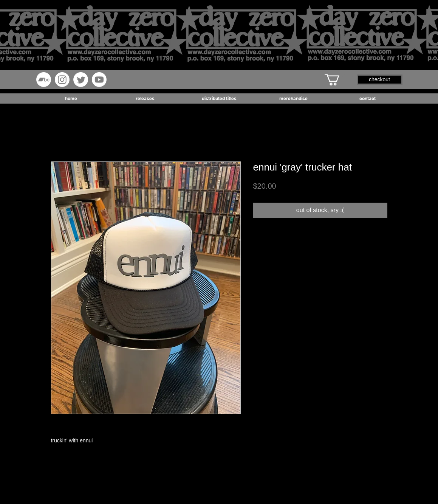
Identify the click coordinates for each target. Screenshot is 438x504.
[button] (339, 80)
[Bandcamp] (44, 80)
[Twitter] (81, 80)
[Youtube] (99, 80)
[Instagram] (62, 80)
